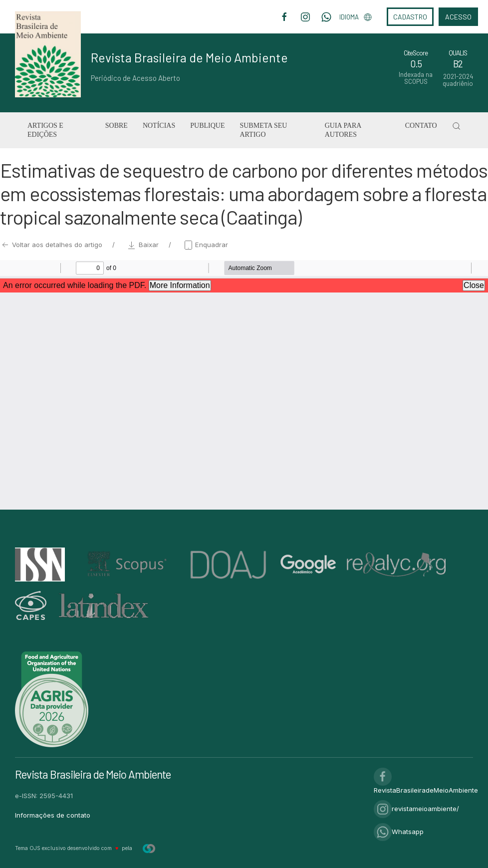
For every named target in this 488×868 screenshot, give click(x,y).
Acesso (458, 17)
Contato (421, 126)
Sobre (117, 126)
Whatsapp (399, 832)
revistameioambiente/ (416, 809)
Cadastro (410, 17)
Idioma (356, 17)
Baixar (144, 245)
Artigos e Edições (45, 130)
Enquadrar (206, 245)
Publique (207, 126)
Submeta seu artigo (263, 130)
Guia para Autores (343, 130)
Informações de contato (53, 815)
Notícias (159, 126)
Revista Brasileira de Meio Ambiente (189, 57)
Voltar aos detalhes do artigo (52, 245)
